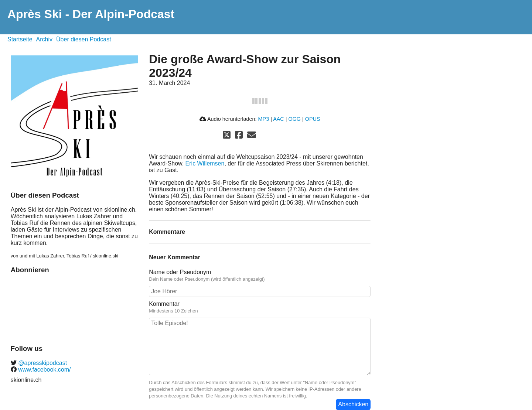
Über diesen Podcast (84, 39)
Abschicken (353, 404)
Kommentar (164, 304)
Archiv (44, 39)
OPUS (313, 119)
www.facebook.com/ (44, 370)
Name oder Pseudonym (180, 272)
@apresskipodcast (42, 363)
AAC (279, 119)
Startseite (20, 39)
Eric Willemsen (205, 163)
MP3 (264, 119)
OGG (294, 119)
